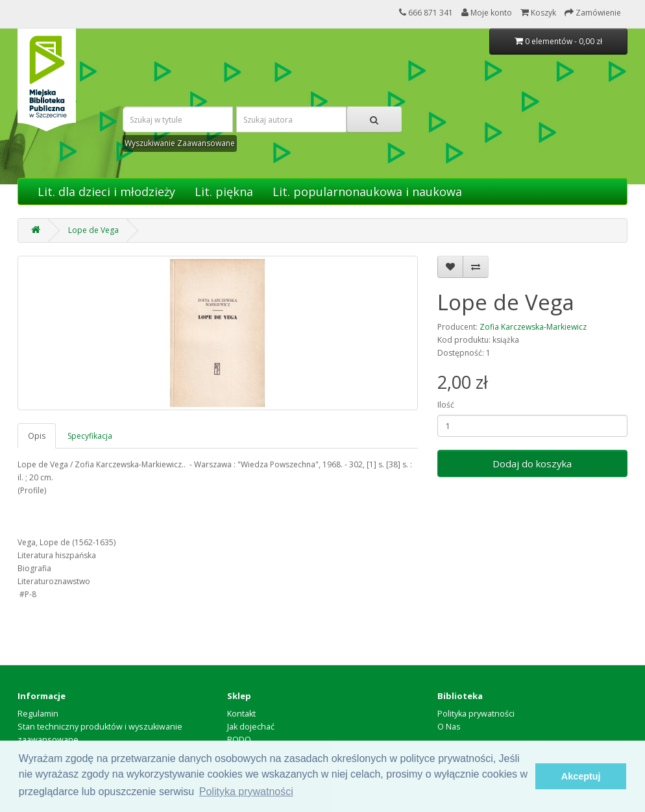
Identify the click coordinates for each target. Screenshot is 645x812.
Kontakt (241, 714)
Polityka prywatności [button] (246, 792)
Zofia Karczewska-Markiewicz (533, 327)
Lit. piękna (224, 191)
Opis (37, 436)
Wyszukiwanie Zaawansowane (180, 143)
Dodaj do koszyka (532, 463)
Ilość (446, 405)
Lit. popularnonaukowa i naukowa (367, 191)
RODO (239, 740)
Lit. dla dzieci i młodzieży (106, 191)
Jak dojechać (251, 727)
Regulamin (38, 714)
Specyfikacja (90, 436)
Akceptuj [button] (581, 776)
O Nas (449, 727)
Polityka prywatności (476, 714)
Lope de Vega (93, 230)
